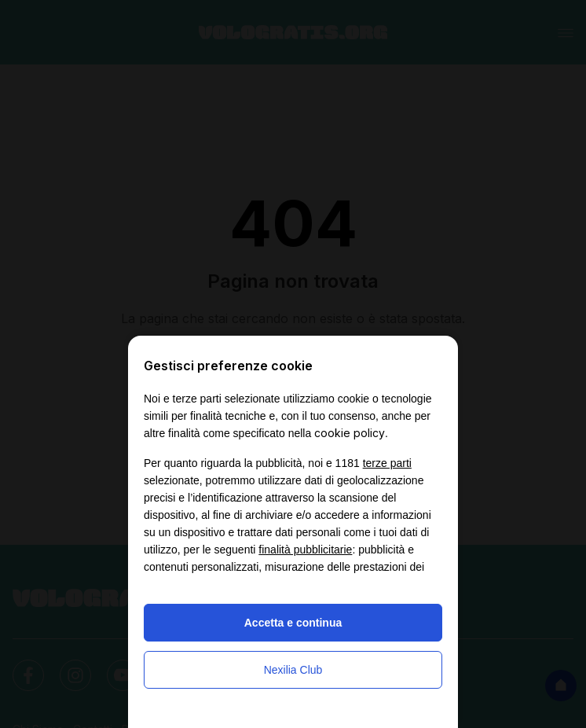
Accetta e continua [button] (293, 623)
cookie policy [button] (350, 433)
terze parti (387, 463)
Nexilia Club (293, 670)
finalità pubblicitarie (305, 550)
